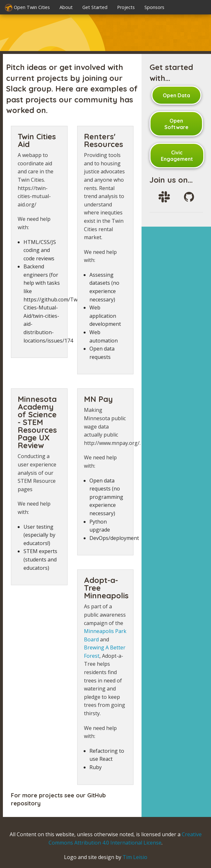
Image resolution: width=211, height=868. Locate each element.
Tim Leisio (135, 857)
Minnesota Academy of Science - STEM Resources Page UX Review (37, 422)
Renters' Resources (104, 140)
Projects (126, 7)
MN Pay (98, 399)
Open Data (176, 95)
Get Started (95, 7)
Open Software (176, 124)
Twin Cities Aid (37, 140)
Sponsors (154, 7)
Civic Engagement (177, 156)
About (66, 7)
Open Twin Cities (27, 8)
